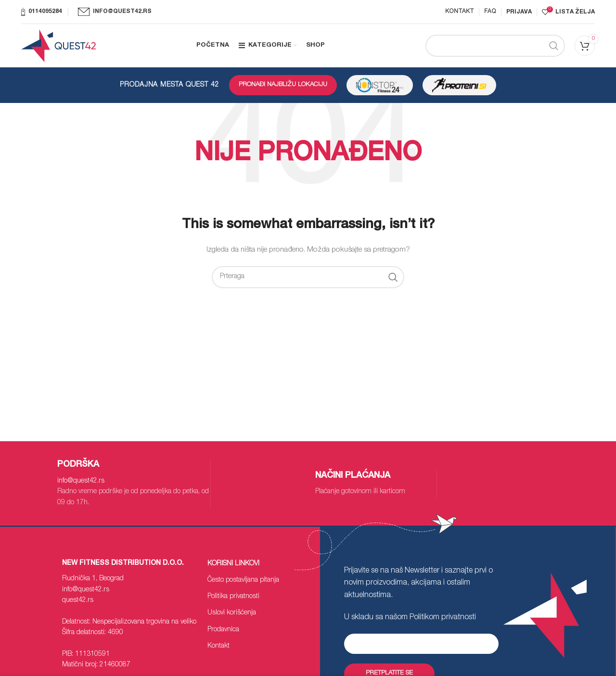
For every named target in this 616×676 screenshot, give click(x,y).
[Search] (495, 46)
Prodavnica (223, 630)
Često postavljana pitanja (243, 580)
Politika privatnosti (233, 597)
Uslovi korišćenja (232, 613)
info (81, 481)
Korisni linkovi (233, 564)
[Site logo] (58, 46)
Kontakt (218, 646)
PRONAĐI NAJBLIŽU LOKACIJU (283, 85)
